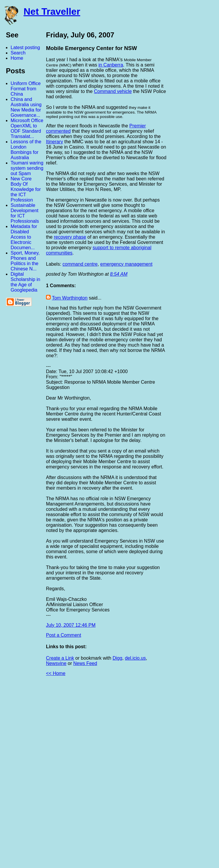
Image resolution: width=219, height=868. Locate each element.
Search (18, 53)
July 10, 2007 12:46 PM (71, 625)
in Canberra (111, 65)
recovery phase (70, 237)
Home (17, 58)
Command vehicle (113, 91)
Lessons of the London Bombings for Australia (26, 150)
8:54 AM (119, 274)
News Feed (85, 663)
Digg (117, 658)
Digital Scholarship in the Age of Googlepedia (25, 282)
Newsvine (56, 663)
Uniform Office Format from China (26, 89)
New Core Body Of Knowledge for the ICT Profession (26, 189)
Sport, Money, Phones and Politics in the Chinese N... (25, 261)
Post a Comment (64, 635)
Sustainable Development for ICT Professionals (25, 213)
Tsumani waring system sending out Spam (27, 168)
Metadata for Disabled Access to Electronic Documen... (24, 237)
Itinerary (55, 142)
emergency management (126, 264)
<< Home (56, 673)
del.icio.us (135, 658)
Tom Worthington (70, 298)
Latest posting (25, 48)
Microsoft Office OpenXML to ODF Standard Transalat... (27, 128)
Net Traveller (52, 11)
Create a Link (60, 658)
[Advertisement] (154, 774)
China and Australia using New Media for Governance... (26, 107)
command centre (80, 264)
